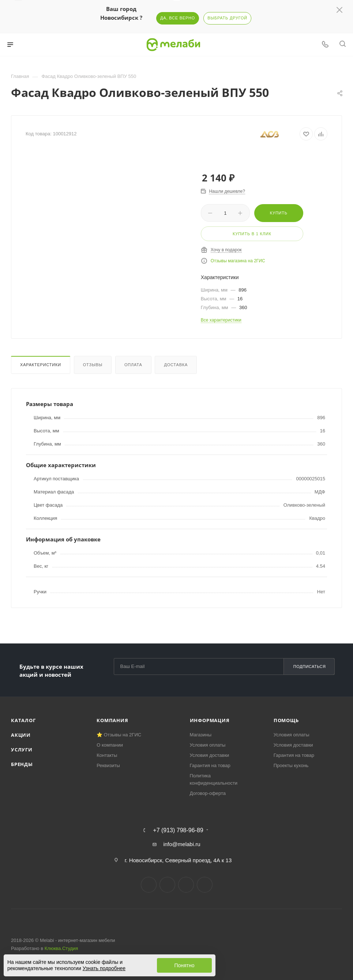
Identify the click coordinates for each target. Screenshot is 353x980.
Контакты (107, 755)
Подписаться (310, 667)
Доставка (176, 365)
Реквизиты (108, 765)
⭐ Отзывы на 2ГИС (119, 735)
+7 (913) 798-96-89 (178, 830)
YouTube (186, 885)
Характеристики (41, 365)
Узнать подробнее (104, 968)
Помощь (286, 720)
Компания (112, 720)
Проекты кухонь (291, 765)
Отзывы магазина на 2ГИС (238, 261)
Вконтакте (149, 885)
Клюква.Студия (61, 948)
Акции (21, 735)
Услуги (22, 750)
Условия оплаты (208, 745)
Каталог (23, 720)
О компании (110, 745)
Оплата (133, 365)
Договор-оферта (208, 793)
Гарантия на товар (210, 765)
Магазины (201, 735)
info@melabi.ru (182, 844)
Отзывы (93, 365)
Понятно (184, 965)
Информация (210, 720)
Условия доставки (210, 755)
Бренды (22, 764)
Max (205, 885)
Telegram (167, 885)
